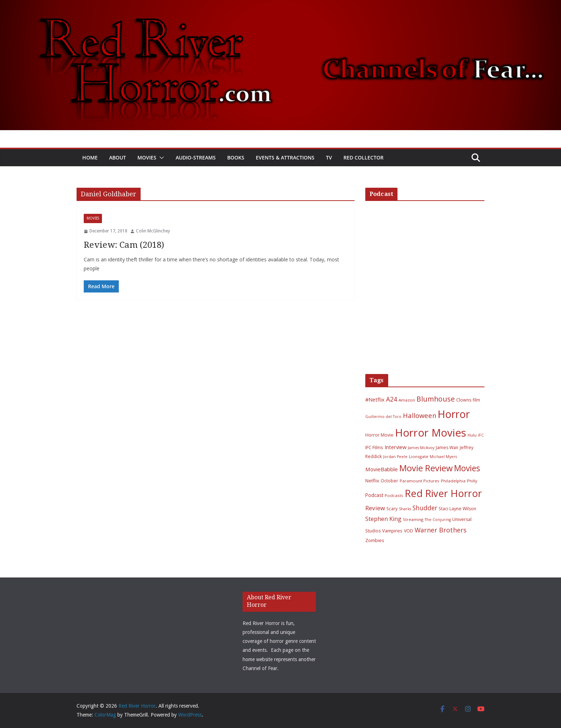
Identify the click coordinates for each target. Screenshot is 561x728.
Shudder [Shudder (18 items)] (425, 508)
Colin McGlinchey (153, 231)
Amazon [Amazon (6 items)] (407, 400)
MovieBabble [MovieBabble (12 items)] (382, 469)
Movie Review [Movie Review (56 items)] (426, 468)
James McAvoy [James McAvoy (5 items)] (421, 448)
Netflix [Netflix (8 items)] (372, 481)
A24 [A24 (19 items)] (392, 399)
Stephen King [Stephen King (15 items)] (383, 519)
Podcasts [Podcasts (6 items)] (394, 495)
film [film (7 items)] (476, 400)
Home (90, 158)
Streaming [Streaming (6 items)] (413, 519)
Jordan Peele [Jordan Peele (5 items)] (395, 457)
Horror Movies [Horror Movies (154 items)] (431, 433)
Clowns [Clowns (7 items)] (464, 400)
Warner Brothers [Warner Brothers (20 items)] (441, 530)
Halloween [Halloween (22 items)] (419, 415)
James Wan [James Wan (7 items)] (447, 447)
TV (329, 158)
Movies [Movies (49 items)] (467, 468)
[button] (160, 158)
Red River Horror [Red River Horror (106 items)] (443, 493)
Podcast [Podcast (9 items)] (374, 495)
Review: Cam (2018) (124, 245)
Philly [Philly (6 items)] (472, 481)
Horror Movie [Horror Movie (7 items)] (379, 435)
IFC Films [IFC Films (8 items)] (374, 447)
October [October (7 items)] (389, 481)
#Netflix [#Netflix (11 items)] (375, 399)
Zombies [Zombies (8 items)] (375, 540)
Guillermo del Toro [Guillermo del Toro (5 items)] (383, 417)
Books (236, 158)
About (118, 158)
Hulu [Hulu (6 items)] (472, 435)
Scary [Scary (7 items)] (392, 509)
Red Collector (364, 158)
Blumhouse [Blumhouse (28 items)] (436, 399)
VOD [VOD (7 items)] (409, 531)
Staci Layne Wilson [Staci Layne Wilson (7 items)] (457, 509)
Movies (147, 158)
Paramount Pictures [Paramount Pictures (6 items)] (419, 481)
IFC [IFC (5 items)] (481, 435)
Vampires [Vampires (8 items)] (392, 531)
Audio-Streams (196, 158)
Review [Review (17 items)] (375, 508)
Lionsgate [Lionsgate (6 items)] (419, 456)
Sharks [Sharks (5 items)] (405, 509)
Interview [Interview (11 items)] (396, 447)
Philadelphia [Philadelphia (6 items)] (453, 481)
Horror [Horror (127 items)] (454, 414)
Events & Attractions (285, 158)
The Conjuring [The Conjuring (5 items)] (438, 520)
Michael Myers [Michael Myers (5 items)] (443, 457)
